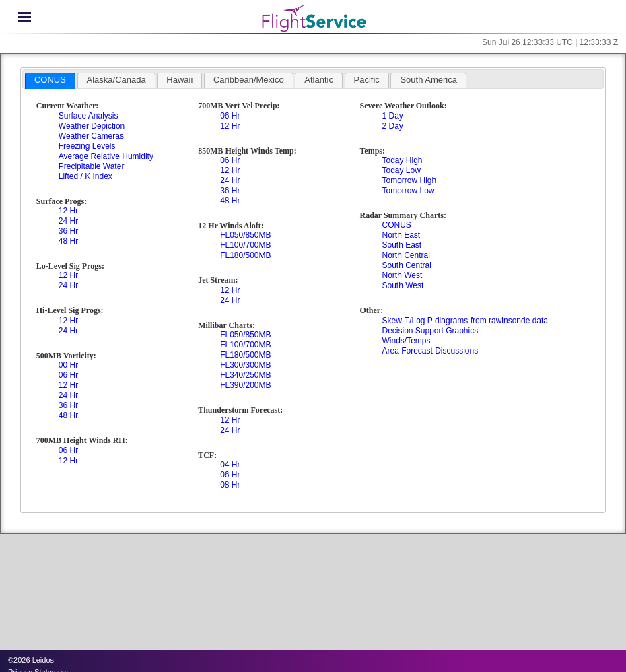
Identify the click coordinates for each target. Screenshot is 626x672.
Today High (402, 160)
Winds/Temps (406, 341)
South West (403, 285)
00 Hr (68, 365)
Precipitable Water (92, 166)
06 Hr (68, 375)
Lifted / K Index (85, 176)
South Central (406, 265)
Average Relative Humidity (106, 156)
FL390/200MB (245, 385)
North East (401, 235)
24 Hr (68, 221)
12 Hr (68, 211)
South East (402, 245)
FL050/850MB (245, 235)
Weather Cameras (91, 136)
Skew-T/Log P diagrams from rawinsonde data (465, 321)
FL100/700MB (245, 245)
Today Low (401, 170)
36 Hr (68, 231)
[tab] (50, 81)
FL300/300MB (245, 365)
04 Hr (230, 465)
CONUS (396, 225)
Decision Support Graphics (430, 331)
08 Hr (230, 485)
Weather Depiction (92, 126)
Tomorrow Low (408, 191)
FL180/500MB (245, 255)
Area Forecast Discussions (430, 351)
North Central (406, 255)
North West (402, 275)
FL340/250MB (245, 375)
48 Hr (68, 241)
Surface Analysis (89, 116)
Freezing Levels (87, 146)
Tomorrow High (409, 180)
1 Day (392, 116)
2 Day (392, 126)
